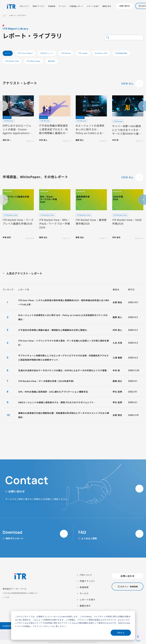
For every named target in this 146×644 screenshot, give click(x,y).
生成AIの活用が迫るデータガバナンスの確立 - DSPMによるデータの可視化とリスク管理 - (63, 370)
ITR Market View (12, 61)
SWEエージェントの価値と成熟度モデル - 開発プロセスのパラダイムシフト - (57, 402)
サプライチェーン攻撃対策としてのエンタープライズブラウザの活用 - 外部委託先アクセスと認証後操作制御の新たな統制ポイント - (63, 358)
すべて (8, 53)
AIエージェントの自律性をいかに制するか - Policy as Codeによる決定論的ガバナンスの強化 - (63, 317)
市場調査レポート (76, 6)
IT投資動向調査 (121, 53)
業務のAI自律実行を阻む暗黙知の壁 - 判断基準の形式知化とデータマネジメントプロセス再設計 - (64, 415)
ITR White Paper (33, 61)
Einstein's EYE (101, 53)
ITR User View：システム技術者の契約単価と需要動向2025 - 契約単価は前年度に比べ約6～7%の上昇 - (64, 302)
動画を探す (107, 6)
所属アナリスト (39, 6)
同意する (121, 633)
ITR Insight (83, 53)
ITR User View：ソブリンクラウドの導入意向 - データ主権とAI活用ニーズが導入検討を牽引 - (64, 343)
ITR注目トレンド (47, 53)
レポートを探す (93, 6)
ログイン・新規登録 (129, 587)
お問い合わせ (125, 6)
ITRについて (24, 6)
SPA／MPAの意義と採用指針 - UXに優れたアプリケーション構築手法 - (54, 392)
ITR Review (66, 53)
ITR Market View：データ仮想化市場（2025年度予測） (47, 381)
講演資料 (51, 61)
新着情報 (52, 6)
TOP (4, 15)
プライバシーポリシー (42, 626)
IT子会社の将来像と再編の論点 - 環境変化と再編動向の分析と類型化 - (53, 330)
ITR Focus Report (25, 53)
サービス (62, 6)
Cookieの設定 (9, 626)
